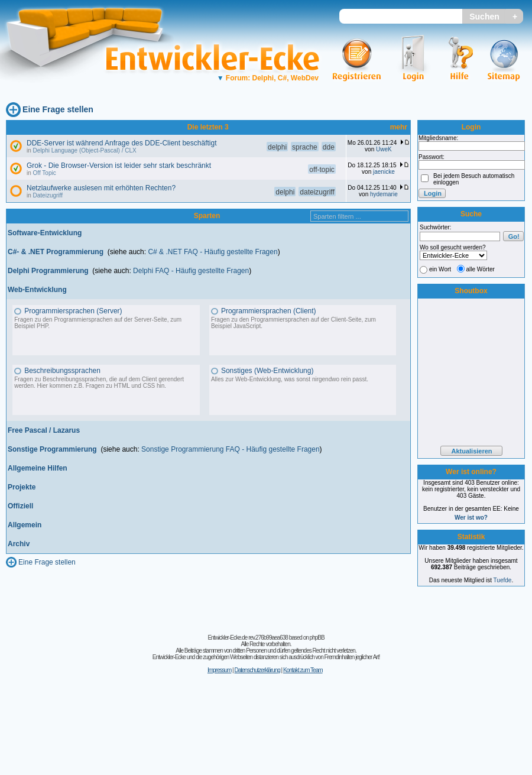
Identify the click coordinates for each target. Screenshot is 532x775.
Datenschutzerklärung (257, 670)
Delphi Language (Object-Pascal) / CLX (85, 150)
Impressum (219, 670)
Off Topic (45, 173)
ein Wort (440, 269)
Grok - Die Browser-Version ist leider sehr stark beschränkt (119, 166)
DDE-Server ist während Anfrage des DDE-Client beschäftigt (121, 143)
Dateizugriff (48, 195)
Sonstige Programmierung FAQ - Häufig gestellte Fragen (230, 449)
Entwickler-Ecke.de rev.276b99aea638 (247, 638)
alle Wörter (481, 269)
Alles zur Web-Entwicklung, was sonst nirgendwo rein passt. (290, 379)
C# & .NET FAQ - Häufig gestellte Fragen (213, 252)
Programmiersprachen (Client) (269, 311)
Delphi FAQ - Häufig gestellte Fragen (191, 271)
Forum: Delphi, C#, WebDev (268, 78)
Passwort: (432, 157)
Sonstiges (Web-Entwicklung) (267, 371)
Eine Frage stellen (58, 109)
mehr (399, 127)
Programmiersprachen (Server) (73, 311)
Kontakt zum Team (303, 670)
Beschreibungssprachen (62, 371)
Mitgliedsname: (438, 138)
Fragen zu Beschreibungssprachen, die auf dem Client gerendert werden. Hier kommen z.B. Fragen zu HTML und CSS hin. (99, 382)
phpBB (317, 638)
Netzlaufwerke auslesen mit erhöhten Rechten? (101, 188)
